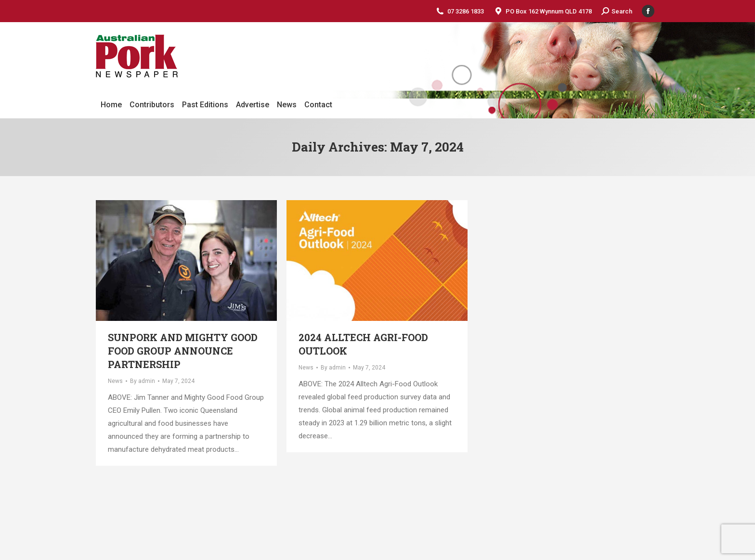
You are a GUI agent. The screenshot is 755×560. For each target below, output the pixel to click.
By (143, 381)
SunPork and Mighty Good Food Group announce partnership (183, 351)
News (115, 381)
